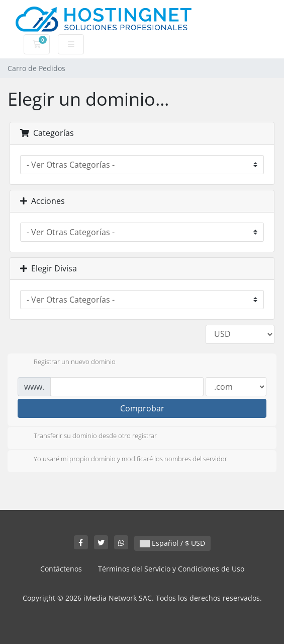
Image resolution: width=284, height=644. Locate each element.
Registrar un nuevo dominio (67, 363)
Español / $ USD (172, 543)
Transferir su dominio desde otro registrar (87, 437)
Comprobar (142, 408)
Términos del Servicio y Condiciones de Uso (171, 569)
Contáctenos (61, 569)
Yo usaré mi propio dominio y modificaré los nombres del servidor (122, 460)
